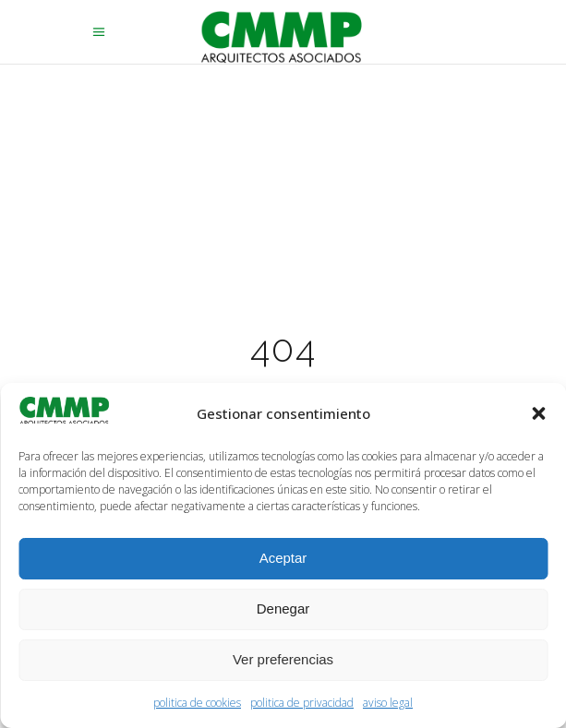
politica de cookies (197, 703)
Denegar (283, 609)
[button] (538, 413)
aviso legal (388, 703)
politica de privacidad (302, 703)
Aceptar (283, 558)
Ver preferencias (283, 659)
